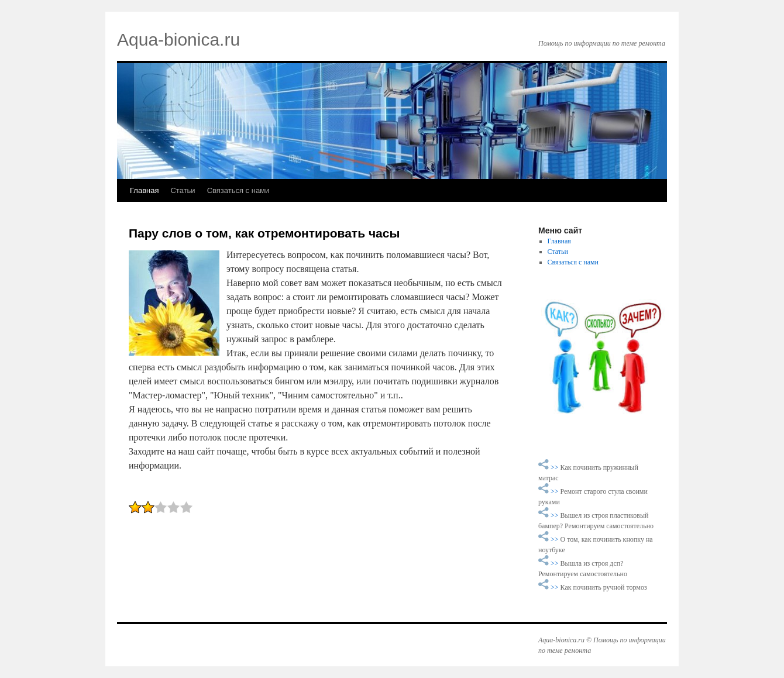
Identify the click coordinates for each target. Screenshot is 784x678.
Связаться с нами (238, 190)
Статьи (183, 190)
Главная (144, 190)
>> (556, 467)
